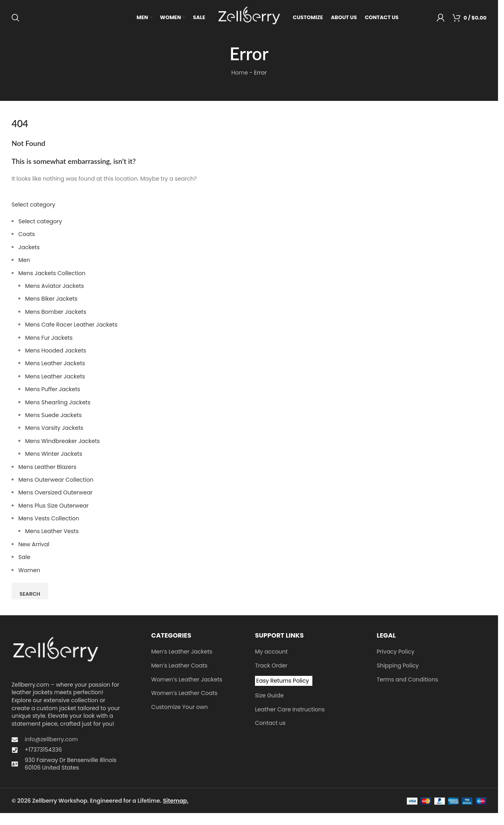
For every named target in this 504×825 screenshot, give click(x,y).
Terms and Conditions (408, 680)
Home (240, 73)
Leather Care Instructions (290, 710)
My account (271, 653)
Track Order (271, 666)
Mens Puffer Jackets (53, 390)
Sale (24, 558)
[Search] (16, 18)
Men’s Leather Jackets (182, 653)
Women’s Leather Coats (184, 694)
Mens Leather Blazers (47, 468)
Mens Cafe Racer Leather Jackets (71, 325)
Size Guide (269, 696)
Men (24, 261)
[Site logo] (249, 18)
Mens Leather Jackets (55, 364)
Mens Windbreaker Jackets (63, 442)
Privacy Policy (396, 653)
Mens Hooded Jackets (56, 351)
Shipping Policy (398, 666)
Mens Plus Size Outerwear (54, 506)
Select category (33, 205)
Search (30, 595)
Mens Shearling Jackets (58, 403)
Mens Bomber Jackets (56, 313)
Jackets (29, 248)
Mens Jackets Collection (52, 274)
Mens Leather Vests (52, 532)
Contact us (270, 724)
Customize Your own (180, 708)
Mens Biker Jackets (51, 300)
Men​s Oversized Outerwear (55, 494)
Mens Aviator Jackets (55, 287)
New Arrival (34, 545)
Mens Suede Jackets (53, 416)
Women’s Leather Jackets (187, 680)
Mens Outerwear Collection (56, 480)
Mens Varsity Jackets (54, 429)
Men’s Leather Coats (179, 666)
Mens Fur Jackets (49, 339)
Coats (27, 235)
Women (29, 571)
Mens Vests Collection (49, 519)
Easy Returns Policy (282, 681)
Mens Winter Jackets (54, 455)
